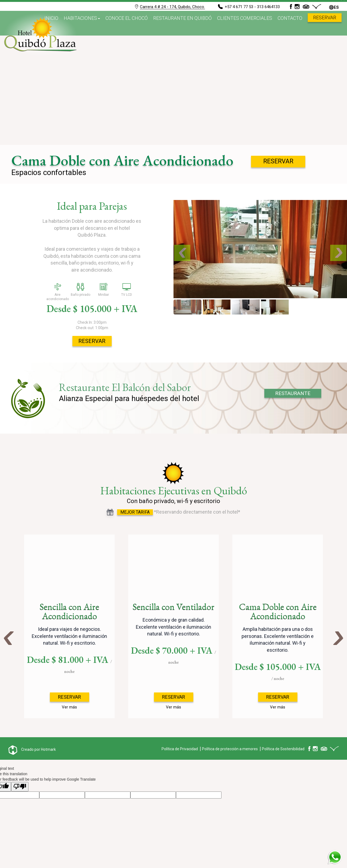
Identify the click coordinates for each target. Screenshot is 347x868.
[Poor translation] (20, 787)
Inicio (51, 23)
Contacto (290, 23)
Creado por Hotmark (38, 749)
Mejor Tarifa (135, 512)
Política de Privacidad (180, 749)
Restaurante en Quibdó (182, 23)
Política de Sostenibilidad (283, 749)
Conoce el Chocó (127, 23)
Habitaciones (80, 23)
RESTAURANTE (293, 393)
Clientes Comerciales (245, 23)
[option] (69, 626)
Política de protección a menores (230, 749)
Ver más (69, 707)
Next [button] (338, 637)
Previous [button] (9, 637)
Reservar (325, 22)
